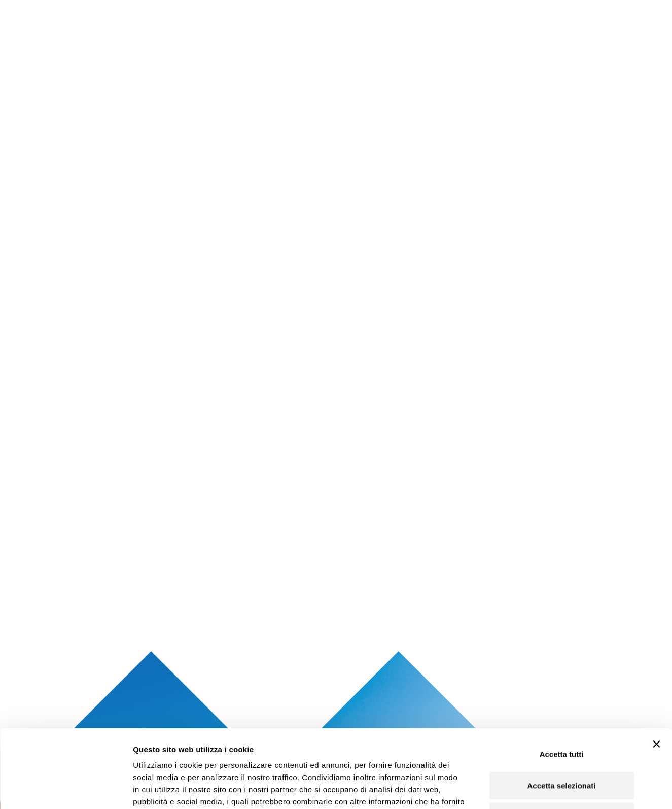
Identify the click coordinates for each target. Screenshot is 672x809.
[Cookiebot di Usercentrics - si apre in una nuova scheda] (66, 789)
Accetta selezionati (561, 712)
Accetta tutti (562, 681)
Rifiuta (562, 743)
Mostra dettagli (536, 789)
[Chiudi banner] (656, 671)
